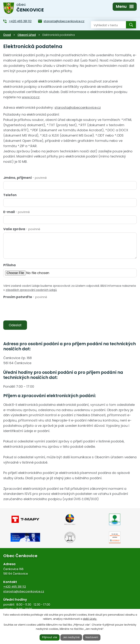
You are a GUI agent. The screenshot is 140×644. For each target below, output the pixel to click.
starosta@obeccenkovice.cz (78, 108)
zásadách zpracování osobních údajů (31, 290)
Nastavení (92, 637)
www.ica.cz (31, 97)
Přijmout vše (49, 637)
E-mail (16, 212)
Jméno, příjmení (25, 178)
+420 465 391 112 (15, 587)
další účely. (90, 619)
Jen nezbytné (72, 637)
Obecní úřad (27, 35)
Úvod (7, 35)
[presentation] (30, 309)
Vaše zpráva (22, 229)
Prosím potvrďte (25, 297)
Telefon (10, 195)
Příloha (9, 265)
